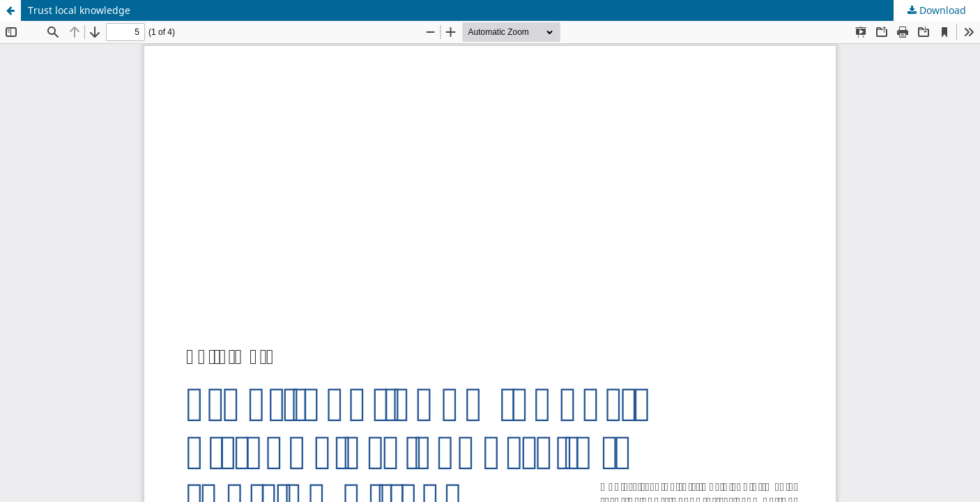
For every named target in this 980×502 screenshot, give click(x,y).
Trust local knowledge (79, 10)
